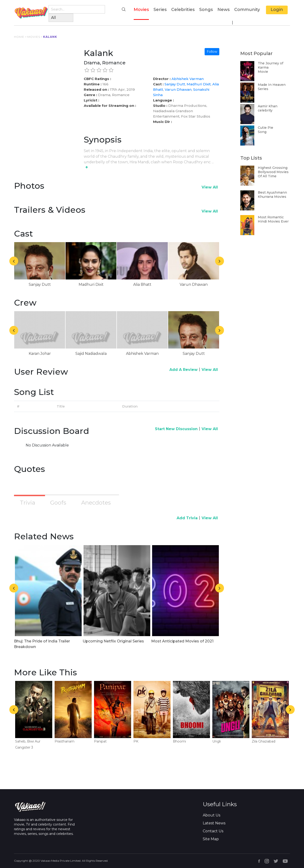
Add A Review (183, 370)
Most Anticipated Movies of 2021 (182, 641)
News (224, 10)
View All (210, 187)
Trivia (28, 503)
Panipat (100, 741)
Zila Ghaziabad (264, 741)
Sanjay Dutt (175, 84)
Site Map (211, 839)
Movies (141, 9)
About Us (211, 815)
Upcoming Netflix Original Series (113, 641)
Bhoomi (179, 741)
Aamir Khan (268, 106)
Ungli (217, 741)
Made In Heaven (272, 85)
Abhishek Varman (188, 79)
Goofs (58, 503)
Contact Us (213, 831)
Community (247, 10)
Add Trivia (187, 518)
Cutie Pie (266, 128)
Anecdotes (96, 503)
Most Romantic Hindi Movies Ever (273, 219)
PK (136, 741)
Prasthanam (65, 741)
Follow (212, 52)
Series (160, 10)
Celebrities (183, 10)
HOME (19, 37)
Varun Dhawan (178, 89)
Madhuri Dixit (199, 84)
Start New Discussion (176, 429)
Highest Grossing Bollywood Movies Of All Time (273, 172)
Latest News (214, 823)
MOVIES (34, 37)
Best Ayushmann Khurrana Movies (272, 195)
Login (277, 10)
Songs (206, 10)
